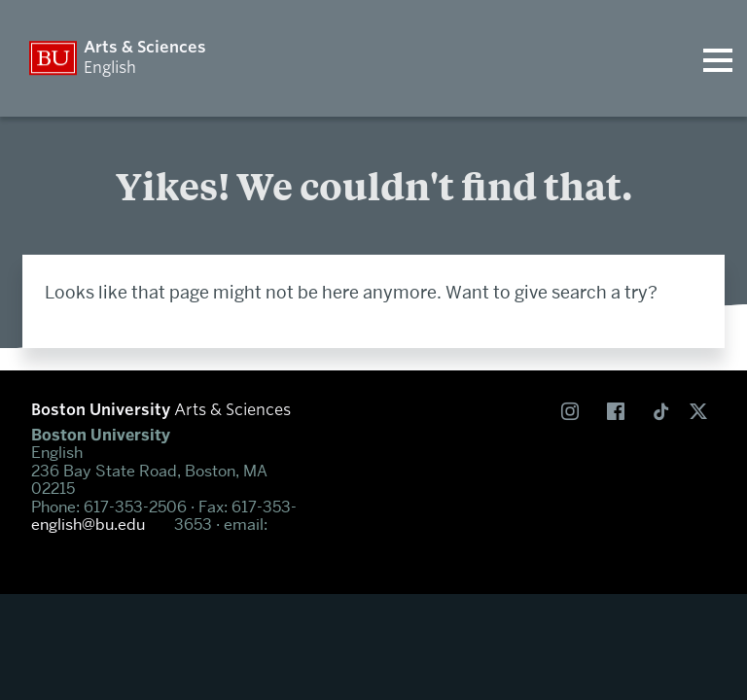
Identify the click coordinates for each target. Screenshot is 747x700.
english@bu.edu (88, 525)
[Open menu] (718, 58)
